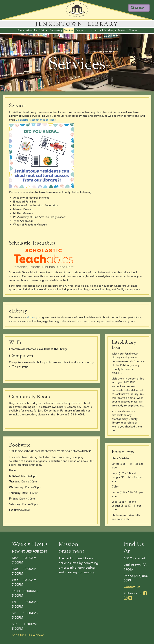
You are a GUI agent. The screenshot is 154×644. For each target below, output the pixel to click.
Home (20, 30)
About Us (32, 30)
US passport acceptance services (36, 120)
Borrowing (56, 30)
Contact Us (132, 587)
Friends (122, 30)
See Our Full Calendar (28, 635)
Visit (43, 30)
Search (141, 8)
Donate (133, 30)
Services (69, 30)
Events (79, 30)
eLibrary (32, 317)
